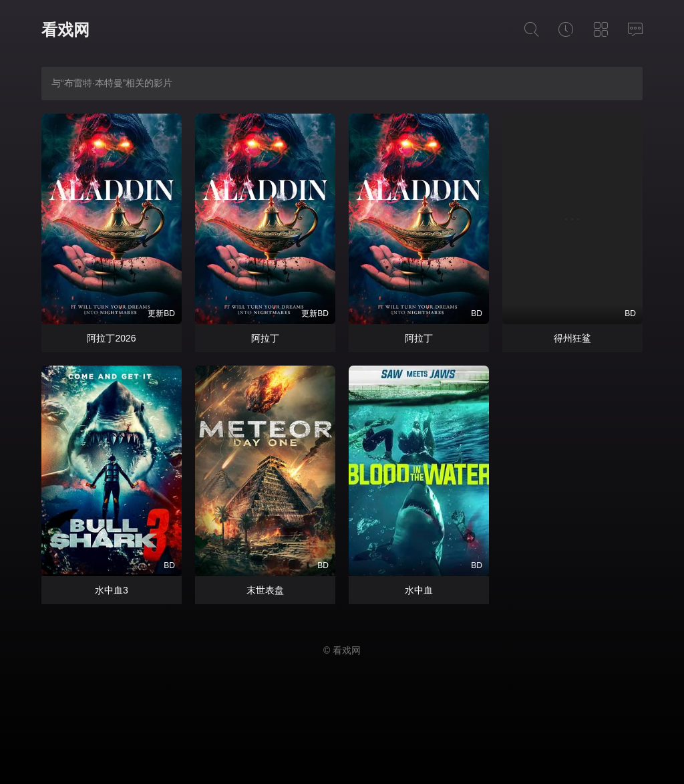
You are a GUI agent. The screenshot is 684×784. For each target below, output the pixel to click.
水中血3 (112, 590)
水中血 (419, 590)
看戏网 (65, 30)
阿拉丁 (265, 338)
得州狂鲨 (572, 338)
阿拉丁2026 (111, 338)
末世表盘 (265, 590)
